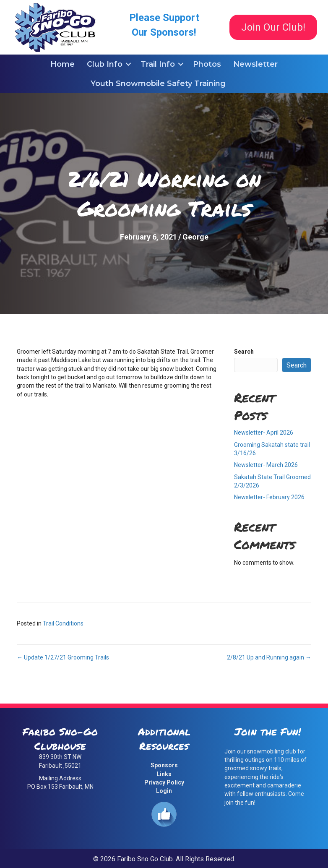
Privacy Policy (164, 782)
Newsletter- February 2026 (269, 497)
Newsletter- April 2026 (264, 433)
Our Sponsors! (164, 32)
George (195, 237)
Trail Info (158, 64)
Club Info (105, 64)
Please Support (164, 18)
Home (62, 64)
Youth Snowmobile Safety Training (158, 83)
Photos (207, 64)
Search (244, 352)
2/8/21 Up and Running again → (269, 657)
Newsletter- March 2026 (266, 465)
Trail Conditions (63, 623)
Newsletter (255, 64)
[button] (128, 64)
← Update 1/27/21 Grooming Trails (63, 657)
